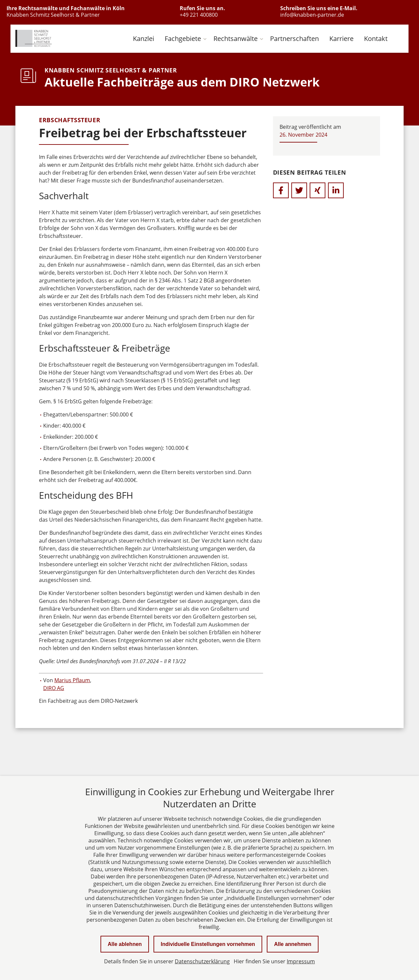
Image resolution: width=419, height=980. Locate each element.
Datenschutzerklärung (202, 961)
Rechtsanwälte (236, 38)
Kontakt (376, 38)
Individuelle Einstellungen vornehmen (208, 944)
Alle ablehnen (125, 944)
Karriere (341, 38)
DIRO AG (54, 688)
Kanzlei (144, 38)
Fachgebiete (183, 38)
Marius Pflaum (72, 680)
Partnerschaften (294, 38)
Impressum (301, 961)
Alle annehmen (293, 944)
